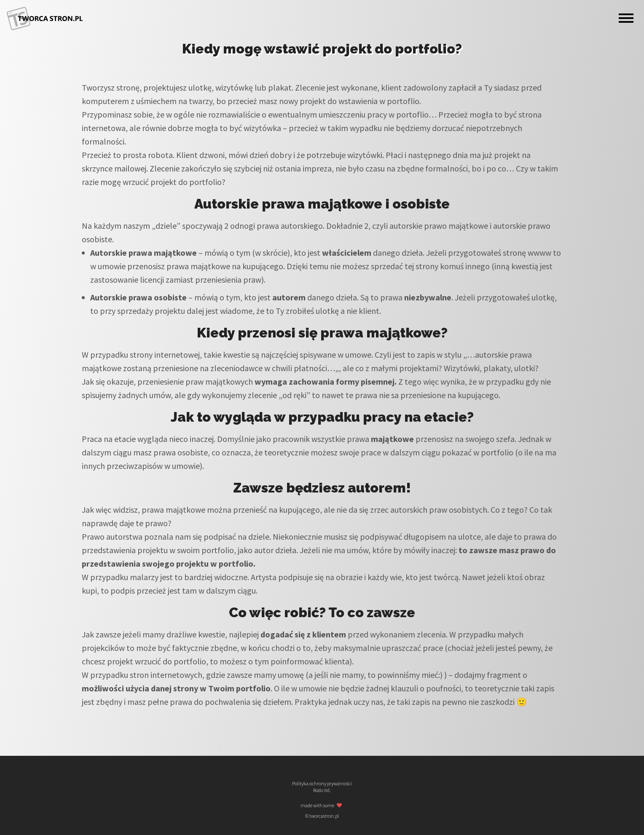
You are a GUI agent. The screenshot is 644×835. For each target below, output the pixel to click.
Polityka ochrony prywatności (322, 784)
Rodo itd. (322, 790)
